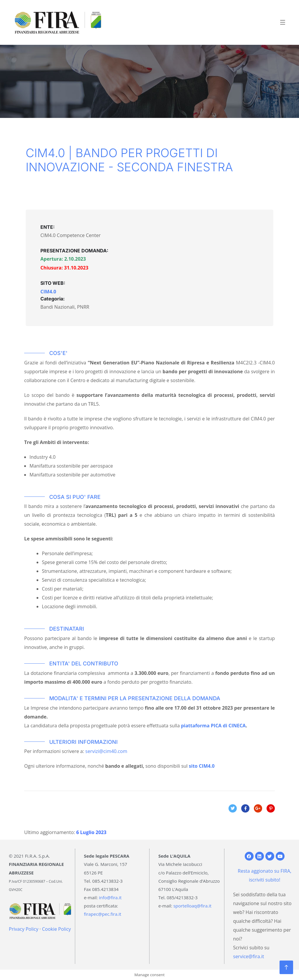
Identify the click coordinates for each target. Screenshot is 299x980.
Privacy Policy (24, 929)
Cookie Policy (56, 929)
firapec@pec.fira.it (103, 914)
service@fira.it (249, 956)
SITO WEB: (53, 283)
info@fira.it (110, 897)
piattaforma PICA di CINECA (213, 726)
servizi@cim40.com (106, 751)
